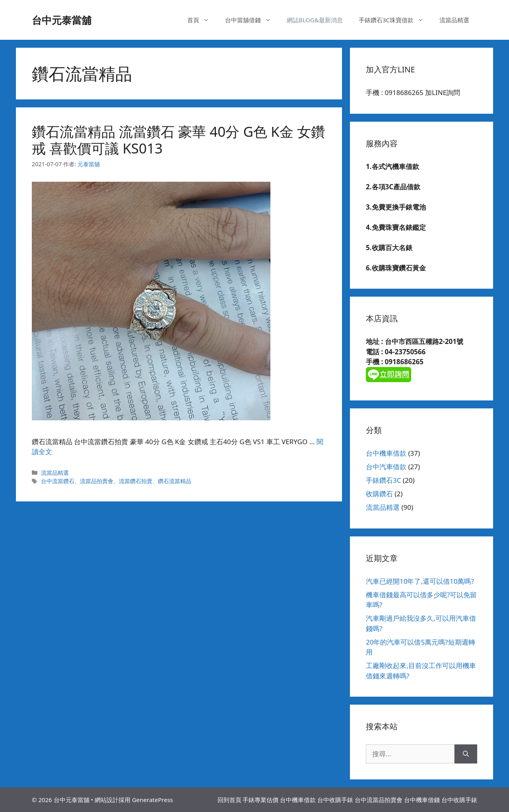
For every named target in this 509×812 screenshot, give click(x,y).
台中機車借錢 (422, 800)
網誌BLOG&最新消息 (315, 20)
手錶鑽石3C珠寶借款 (395, 20)
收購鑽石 (379, 494)
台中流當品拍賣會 (379, 800)
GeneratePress (153, 800)
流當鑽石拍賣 (136, 481)
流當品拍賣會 (97, 481)
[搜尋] (466, 754)
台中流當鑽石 (58, 481)
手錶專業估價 (260, 800)
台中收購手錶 (335, 800)
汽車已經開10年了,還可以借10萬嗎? (420, 581)
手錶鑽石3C (383, 480)
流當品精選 (454, 20)
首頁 (202, 20)
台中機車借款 (386, 453)
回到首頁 (229, 800)
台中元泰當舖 (62, 20)
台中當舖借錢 (252, 20)
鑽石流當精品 (175, 481)
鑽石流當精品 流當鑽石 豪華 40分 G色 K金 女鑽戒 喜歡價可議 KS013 (178, 140)
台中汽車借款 (386, 467)
